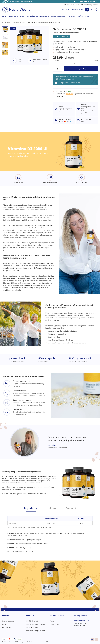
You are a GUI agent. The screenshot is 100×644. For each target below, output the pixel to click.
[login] (92, 10)
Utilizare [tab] (52, 508)
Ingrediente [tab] (31, 508)
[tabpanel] (50, 532)
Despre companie (8, 621)
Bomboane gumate (19, 22)
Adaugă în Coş (81, 69)
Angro (52, 621)
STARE (4, 16)
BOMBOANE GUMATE (58, 16)
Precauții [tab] (71, 508)
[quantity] (58, 69)
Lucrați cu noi (54, 624)
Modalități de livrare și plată (35, 624)
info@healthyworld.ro (89, 5)
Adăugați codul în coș (87, 2)
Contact (5, 624)
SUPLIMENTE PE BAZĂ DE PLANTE (78, 16)
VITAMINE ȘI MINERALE (16, 16)
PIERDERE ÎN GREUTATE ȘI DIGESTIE (37, 16)
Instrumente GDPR (32, 627)
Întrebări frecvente (71, 5)
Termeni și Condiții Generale (36, 631)
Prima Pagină (7, 22)
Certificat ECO (7, 627)
